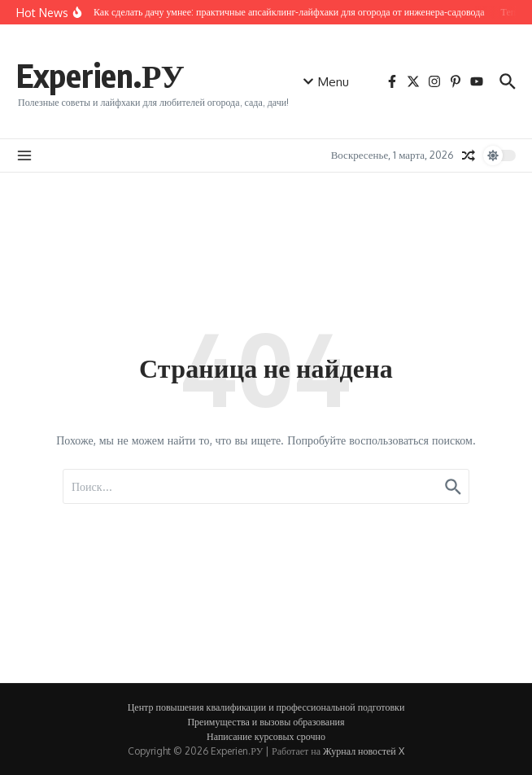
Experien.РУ (100, 75)
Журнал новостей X (364, 751)
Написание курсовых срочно (266, 736)
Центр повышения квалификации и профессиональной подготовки (266, 707)
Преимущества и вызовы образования (266, 722)
